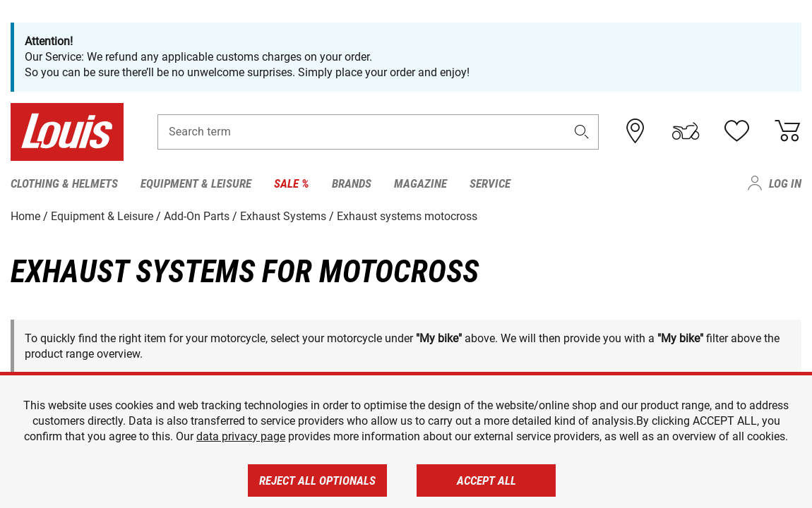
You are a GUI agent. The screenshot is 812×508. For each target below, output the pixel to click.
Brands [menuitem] (352, 183)
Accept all (486, 480)
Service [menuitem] (490, 183)
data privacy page (241, 436)
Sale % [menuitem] (292, 183)
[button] (581, 132)
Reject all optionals (317, 480)
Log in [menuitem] (785, 183)
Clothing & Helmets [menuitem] (64, 183)
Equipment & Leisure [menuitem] (196, 183)
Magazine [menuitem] (420, 183)
